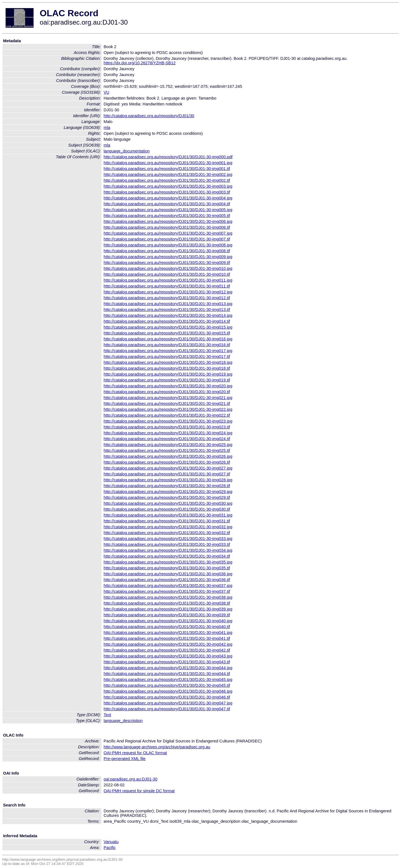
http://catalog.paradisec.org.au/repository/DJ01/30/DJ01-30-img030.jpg (168, 503)
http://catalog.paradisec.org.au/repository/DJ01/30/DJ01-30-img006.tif (167, 227)
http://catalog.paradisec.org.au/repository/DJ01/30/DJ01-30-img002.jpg (168, 174)
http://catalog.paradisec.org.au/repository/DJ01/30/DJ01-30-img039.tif (167, 615)
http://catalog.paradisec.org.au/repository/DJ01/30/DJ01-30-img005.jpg (168, 210)
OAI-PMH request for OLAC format (135, 753)
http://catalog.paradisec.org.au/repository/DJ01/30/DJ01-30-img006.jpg (168, 221)
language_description (123, 721)
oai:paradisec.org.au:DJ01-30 (131, 779)
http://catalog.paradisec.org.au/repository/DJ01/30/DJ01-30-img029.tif (167, 497)
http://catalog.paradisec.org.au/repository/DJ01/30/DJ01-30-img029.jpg (168, 492)
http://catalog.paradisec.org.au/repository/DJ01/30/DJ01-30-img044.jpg (168, 668)
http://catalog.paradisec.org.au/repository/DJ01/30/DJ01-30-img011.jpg (168, 280)
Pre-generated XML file (125, 759)
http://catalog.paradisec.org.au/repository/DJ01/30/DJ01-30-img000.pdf (168, 157)
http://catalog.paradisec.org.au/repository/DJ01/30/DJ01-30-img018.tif (167, 368)
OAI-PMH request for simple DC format (139, 791)
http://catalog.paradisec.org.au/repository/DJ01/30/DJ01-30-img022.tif (167, 415)
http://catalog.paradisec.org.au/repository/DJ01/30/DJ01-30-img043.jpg (168, 656)
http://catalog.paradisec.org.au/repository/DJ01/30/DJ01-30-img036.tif (167, 580)
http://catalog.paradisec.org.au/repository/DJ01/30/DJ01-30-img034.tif (167, 556)
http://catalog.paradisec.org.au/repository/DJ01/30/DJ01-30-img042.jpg (168, 644)
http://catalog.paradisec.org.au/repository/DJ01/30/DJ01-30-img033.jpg (168, 539)
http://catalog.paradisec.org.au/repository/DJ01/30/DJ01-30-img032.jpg (168, 527)
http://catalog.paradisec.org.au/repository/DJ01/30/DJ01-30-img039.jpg (168, 609)
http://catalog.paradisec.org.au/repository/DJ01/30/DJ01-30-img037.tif (167, 591)
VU (107, 92)
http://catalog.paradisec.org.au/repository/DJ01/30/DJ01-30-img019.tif (167, 380)
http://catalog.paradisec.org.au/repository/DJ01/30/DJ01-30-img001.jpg (168, 163)
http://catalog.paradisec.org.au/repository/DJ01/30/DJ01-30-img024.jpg (168, 433)
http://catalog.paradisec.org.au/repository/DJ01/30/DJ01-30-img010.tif (167, 274)
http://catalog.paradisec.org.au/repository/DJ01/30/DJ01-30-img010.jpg (168, 268)
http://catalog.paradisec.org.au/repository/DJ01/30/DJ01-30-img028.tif (167, 486)
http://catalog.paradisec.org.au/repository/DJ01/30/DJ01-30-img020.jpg (168, 386)
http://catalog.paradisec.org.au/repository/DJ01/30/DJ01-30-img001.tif (167, 169)
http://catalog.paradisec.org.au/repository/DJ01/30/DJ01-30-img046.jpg (168, 691)
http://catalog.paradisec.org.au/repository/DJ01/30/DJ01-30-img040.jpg (168, 621)
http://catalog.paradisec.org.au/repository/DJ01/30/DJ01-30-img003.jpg (168, 186)
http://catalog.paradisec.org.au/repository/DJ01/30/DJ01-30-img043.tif (167, 662)
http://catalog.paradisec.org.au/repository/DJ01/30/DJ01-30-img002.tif (167, 180)
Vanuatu (111, 842)
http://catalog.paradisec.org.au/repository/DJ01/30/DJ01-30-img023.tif (167, 427)
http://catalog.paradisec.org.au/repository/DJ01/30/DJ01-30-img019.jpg (168, 374)
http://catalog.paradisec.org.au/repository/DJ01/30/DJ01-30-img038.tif (167, 603)
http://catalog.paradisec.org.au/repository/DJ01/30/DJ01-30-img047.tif (167, 709)
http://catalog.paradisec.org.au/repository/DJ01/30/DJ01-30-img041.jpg (168, 633)
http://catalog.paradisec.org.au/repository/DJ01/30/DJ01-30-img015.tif (167, 333)
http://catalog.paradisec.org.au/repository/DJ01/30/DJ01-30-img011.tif (167, 286)
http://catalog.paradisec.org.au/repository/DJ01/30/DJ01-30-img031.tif (167, 521)
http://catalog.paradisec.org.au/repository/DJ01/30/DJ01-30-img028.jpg (168, 480)
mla (107, 128)
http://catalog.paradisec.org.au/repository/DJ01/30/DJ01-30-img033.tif (167, 544)
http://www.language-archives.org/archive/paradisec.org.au (157, 747)
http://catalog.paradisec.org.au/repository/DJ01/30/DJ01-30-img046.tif (167, 697)
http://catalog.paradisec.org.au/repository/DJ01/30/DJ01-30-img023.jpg (168, 421)
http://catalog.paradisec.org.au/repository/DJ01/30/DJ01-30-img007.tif (167, 239)
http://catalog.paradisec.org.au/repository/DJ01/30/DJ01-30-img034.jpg (168, 550)
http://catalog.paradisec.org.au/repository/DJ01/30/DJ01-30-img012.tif (167, 298)
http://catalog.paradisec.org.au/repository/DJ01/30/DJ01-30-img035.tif (167, 568)
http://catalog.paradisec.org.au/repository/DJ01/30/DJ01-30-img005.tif (167, 216)
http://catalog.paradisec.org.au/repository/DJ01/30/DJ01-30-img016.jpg (168, 339)
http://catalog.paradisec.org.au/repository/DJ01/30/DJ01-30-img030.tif (167, 509)
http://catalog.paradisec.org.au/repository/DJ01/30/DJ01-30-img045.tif (167, 685)
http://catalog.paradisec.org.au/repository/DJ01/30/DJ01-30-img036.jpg (168, 574)
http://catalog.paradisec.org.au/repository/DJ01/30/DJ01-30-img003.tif (167, 192)
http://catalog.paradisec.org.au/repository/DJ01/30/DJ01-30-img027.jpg (168, 468)
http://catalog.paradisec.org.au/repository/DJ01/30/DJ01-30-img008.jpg (168, 245)
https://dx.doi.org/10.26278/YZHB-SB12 (140, 63)
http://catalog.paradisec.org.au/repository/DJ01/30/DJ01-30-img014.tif (167, 321)
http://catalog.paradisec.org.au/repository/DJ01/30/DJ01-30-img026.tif (167, 462)
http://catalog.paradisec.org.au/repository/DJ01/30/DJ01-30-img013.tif (167, 310)
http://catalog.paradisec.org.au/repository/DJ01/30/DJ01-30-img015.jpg (168, 327)
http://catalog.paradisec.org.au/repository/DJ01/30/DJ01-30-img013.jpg (168, 304)
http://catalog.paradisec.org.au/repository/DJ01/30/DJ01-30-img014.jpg (168, 315)
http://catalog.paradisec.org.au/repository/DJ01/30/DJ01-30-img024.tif (167, 439)
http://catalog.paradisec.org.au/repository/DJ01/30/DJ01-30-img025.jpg (168, 445)
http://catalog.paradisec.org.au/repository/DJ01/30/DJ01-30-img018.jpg (168, 362)
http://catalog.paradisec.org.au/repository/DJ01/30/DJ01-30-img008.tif (167, 251)
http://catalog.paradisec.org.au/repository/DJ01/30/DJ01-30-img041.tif (167, 638)
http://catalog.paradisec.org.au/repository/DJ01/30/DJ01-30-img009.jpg (168, 257)
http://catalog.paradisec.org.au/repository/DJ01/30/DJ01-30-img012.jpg (168, 292)
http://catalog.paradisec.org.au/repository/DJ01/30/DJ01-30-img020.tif (167, 392)
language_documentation (127, 151)
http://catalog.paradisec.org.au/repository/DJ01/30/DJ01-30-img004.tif (167, 204)
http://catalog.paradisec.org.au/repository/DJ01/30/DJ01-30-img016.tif (167, 345)
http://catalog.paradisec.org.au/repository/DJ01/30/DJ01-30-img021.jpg (168, 398)
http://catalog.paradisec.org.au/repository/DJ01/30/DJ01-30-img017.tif (167, 357)
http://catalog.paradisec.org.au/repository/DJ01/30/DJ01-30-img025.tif (167, 450)
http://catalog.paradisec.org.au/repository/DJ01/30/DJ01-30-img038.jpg (168, 597)
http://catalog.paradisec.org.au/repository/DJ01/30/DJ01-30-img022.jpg (168, 409)
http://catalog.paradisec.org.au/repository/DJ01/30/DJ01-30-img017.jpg (168, 351)
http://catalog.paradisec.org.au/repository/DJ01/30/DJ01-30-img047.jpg (168, 703)
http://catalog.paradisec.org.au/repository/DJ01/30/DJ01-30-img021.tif (167, 404)
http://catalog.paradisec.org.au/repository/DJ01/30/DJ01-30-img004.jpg (168, 198)
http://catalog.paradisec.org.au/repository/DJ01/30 (149, 116)
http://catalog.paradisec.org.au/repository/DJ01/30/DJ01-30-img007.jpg (168, 233)
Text (108, 715)
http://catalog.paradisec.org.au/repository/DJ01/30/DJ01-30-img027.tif (167, 474)
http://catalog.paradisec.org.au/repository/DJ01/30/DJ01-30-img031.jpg (168, 515)
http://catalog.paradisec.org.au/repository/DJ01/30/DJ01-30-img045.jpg (168, 680)
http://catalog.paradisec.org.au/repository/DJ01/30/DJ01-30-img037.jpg (168, 586)
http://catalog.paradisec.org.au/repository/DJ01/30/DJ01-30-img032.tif (167, 533)
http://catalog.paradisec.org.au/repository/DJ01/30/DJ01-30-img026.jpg (168, 456)
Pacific (110, 848)
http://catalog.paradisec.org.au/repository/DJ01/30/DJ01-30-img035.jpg (168, 562)
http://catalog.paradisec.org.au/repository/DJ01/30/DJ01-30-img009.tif (167, 263)
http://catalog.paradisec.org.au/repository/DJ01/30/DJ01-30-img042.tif (167, 650)
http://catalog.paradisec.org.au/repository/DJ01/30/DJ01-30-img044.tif (167, 674)
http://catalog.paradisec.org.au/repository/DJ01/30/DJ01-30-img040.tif (167, 627)
